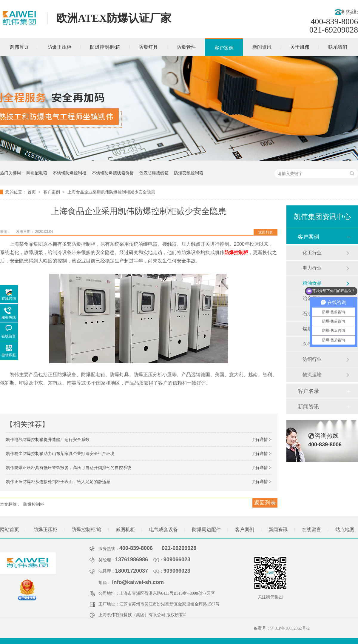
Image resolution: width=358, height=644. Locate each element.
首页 (32, 192)
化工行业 (312, 253)
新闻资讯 (262, 47)
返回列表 (266, 232)
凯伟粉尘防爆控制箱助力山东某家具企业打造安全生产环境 (60, 454)
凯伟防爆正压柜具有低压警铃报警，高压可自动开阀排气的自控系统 (69, 468)
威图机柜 (125, 530)
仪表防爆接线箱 (154, 173)
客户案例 (224, 48)
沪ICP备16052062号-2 (290, 628)
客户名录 (308, 391)
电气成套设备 (163, 530)
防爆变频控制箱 (189, 173)
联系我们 (338, 47)
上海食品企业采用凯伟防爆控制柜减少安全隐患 (111, 192)
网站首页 (10, 530)
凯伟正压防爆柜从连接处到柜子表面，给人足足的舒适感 (58, 482)
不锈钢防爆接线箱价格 (113, 173)
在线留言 (311, 530)
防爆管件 (186, 47)
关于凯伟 (300, 47)
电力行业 (312, 268)
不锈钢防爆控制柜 (70, 173)
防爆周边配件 (206, 530)
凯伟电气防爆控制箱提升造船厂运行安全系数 (48, 439)
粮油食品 (312, 283)
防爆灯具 (148, 47)
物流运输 (312, 375)
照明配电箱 (37, 173)
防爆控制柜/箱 (105, 47)
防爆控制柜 (236, 252)
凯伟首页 (19, 47)
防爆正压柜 (59, 47)
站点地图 (345, 530)
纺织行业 (312, 359)
